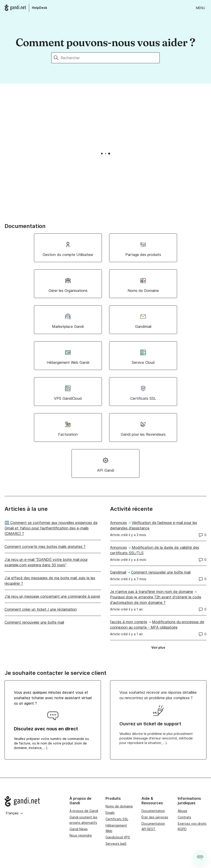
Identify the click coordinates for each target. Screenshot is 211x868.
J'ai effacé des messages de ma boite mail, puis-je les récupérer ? (50, 581)
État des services (155, 817)
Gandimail (118, 572)
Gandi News (79, 829)
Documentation (153, 811)
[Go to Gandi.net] (33, 801)
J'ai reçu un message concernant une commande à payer (52, 596)
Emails (110, 813)
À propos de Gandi (84, 811)
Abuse (183, 811)
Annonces (118, 523)
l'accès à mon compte (129, 622)
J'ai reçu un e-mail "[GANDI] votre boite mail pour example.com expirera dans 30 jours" (46, 562)
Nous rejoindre (81, 835)
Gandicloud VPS (118, 837)
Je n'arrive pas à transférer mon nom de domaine (152, 592)
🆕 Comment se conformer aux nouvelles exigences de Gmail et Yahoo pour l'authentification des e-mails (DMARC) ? (51, 528)
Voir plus (160, 648)
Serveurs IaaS (116, 844)
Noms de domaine (119, 806)
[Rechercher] (110, 58)
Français (14, 813)
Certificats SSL (117, 819)
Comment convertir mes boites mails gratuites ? (45, 547)
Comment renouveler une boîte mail (34, 622)
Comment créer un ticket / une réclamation (41, 609)
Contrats (184, 817)
